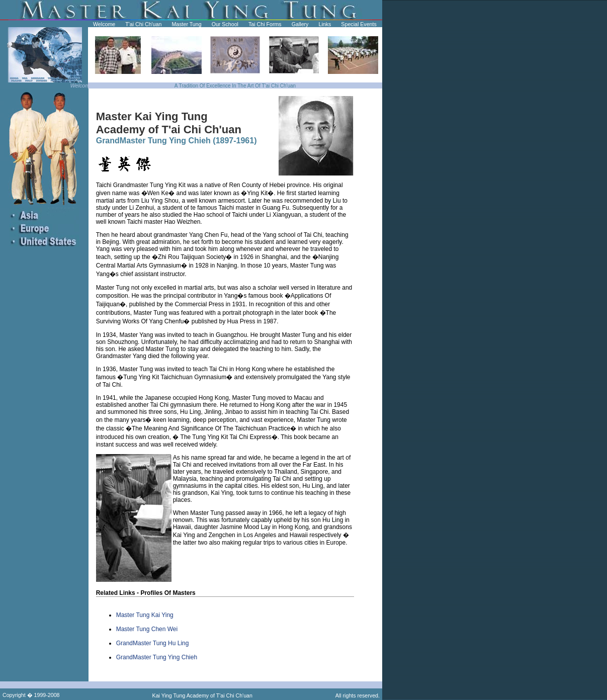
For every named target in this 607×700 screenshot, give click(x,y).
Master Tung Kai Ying (145, 615)
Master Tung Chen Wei (147, 629)
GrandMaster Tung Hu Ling (153, 643)
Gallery (300, 24)
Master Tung (186, 24)
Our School (225, 24)
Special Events (359, 24)
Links (325, 24)
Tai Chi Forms (265, 24)
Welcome (104, 24)
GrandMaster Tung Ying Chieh (157, 657)
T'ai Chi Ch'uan (143, 24)
